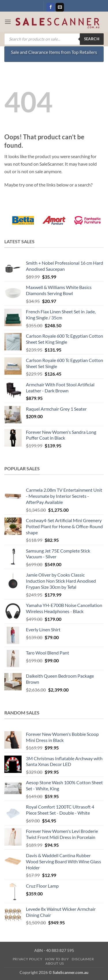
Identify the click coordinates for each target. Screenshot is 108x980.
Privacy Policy (28, 959)
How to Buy (57, 959)
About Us (55, 963)
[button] (8, 22)
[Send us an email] (60, 7)
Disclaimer (83, 959)
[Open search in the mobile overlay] (54, 39)
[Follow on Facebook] (51, 7)
